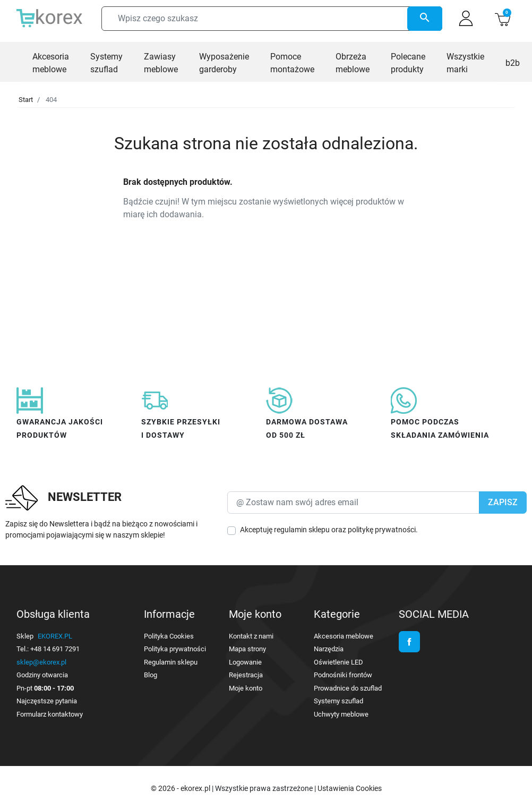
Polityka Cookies (169, 636)
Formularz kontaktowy (50, 714)
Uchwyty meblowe (341, 714)
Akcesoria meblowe (344, 636)
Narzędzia (329, 649)
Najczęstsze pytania (47, 701)
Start (26, 100)
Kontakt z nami (251, 636)
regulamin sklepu (302, 530)
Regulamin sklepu (171, 662)
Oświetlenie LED (338, 662)
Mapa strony (247, 649)
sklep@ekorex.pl (41, 662)
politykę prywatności (382, 530)
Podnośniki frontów (343, 675)
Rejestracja (246, 675)
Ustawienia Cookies (350, 788)
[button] (503, 18)
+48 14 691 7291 (55, 649)
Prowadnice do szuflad (348, 688)
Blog (151, 675)
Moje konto (246, 688)
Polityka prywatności (175, 649)
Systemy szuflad (338, 701)
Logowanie (245, 662)
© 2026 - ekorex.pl (181, 788)
